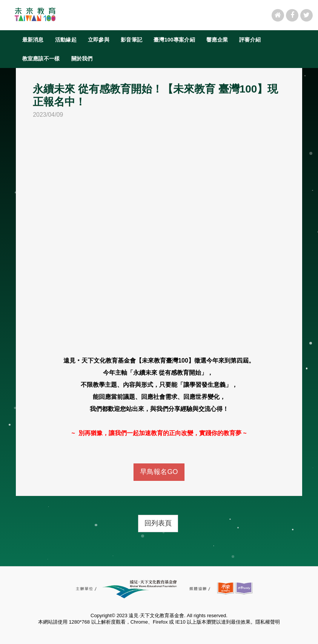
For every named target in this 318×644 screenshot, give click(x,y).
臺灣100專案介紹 (174, 40)
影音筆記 (131, 40)
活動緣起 (66, 40)
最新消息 (33, 40)
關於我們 (82, 59)
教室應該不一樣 (41, 59)
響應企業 (217, 40)
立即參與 (99, 40)
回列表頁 (158, 523)
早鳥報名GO (159, 472)
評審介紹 (250, 40)
